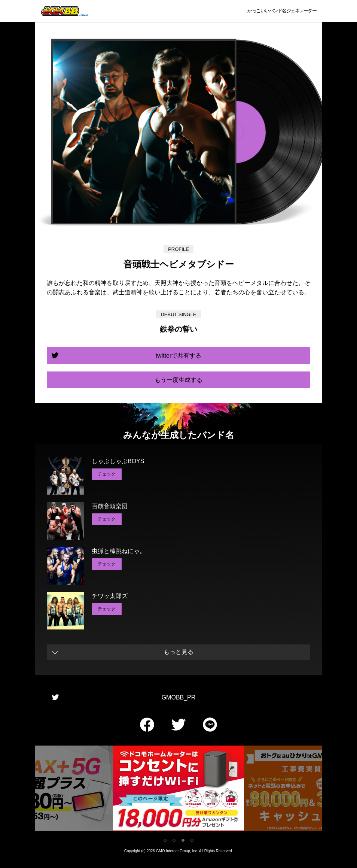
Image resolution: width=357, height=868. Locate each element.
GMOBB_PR (179, 697)
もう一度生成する (178, 380)
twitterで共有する (179, 356)
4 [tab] (192, 840)
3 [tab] (183, 840)
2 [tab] (174, 840)
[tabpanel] (178, 790)
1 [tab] (165, 840)
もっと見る (178, 652)
